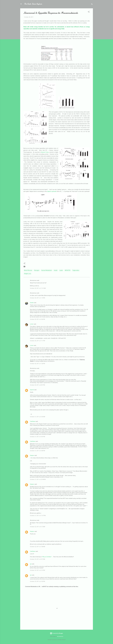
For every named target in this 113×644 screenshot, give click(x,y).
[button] (89, 12)
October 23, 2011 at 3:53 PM (37, 581)
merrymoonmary (60, 636)
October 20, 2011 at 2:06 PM (37, 319)
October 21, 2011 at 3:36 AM (38, 417)
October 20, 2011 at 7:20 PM (37, 364)
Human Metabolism (47, 270)
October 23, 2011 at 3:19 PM (37, 570)
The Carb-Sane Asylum (33, 4)
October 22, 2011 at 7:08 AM (38, 547)
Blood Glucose (28, 270)
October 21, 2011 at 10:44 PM (38, 479)
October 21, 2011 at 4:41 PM (37, 437)
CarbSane (33, 421)
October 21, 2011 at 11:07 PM (38, 516)
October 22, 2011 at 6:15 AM (38, 527)
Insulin (56, 270)
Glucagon (37, 270)
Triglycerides (76, 270)
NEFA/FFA (68, 270)
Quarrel (32, 390)
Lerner (32, 324)
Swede (32, 303)
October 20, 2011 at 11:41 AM (38, 288)
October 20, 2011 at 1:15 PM (37, 298)
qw (31, 564)
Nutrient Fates (45, 152)
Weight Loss (28, 274)
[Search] (92, 4)
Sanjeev (32, 455)
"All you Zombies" (47, 557)
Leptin (61, 270)
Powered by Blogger (56, 633)
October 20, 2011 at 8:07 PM (37, 385)
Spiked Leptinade (52, 191)
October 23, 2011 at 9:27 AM (38, 559)
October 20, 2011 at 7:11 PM (37, 341)
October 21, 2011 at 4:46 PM (37, 451)
